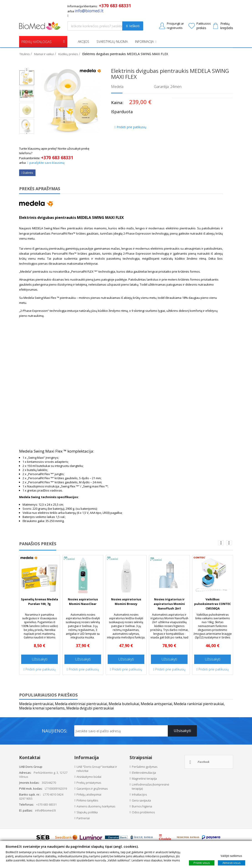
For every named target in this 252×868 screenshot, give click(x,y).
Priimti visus (202, 863)
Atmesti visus (232, 863)
